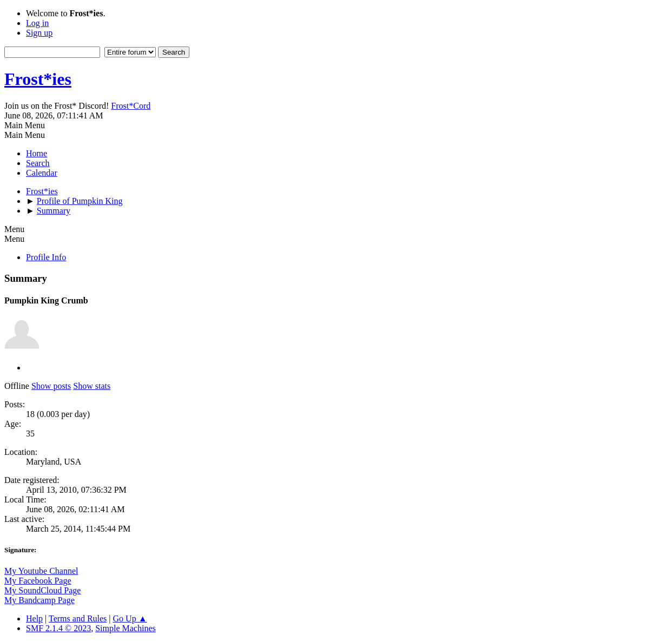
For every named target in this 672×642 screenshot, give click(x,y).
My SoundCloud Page (42, 590)
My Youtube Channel (41, 571)
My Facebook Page (38, 581)
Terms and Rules (78, 618)
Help (34, 618)
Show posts (51, 386)
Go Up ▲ (130, 618)
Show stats (92, 386)
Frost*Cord (131, 106)
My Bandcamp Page (39, 600)
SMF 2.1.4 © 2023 (58, 628)
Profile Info (46, 257)
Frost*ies (38, 79)
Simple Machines (126, 628)
